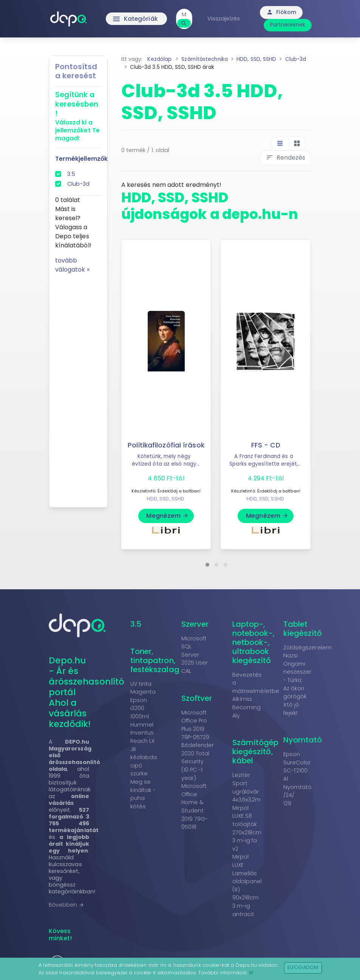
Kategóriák (135, 19)
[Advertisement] (78, 388)
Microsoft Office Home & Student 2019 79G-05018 (195, 806)
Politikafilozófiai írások (166, 445)
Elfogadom (303, 967)
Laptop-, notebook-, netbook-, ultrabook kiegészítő (254, 642)
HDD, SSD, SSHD (166, 499)
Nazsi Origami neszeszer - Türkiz (297, 668)
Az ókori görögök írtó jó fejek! (295, 701)
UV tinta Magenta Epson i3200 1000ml (143, 700)
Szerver (195, 624)
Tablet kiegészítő (303, 629)
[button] (207, 565)
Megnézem (168, 516)
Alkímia (242, 699)
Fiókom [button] (282, 12)
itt (251, 973)
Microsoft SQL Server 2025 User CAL (195, 655)
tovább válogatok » (72, 265)
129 (287, 803)
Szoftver (197, 698)
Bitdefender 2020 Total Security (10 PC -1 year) (198, 761)
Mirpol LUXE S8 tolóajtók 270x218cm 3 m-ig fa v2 (247, 828)
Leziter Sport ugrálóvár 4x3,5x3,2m (247, 787)
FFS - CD (266, 445)
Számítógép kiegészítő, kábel (256, 752)
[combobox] (185, 15)
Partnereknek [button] (288, 25)
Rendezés (286, 158)
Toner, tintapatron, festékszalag (155, 660)
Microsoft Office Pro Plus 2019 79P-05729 (195, 725)
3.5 (71, 174)
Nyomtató (303, 740)
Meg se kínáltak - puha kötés (143, 794)
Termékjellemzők (82, 159)
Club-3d (79, 184)
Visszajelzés (224, 19)
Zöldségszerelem (308, 648)
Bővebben (67, 905)
